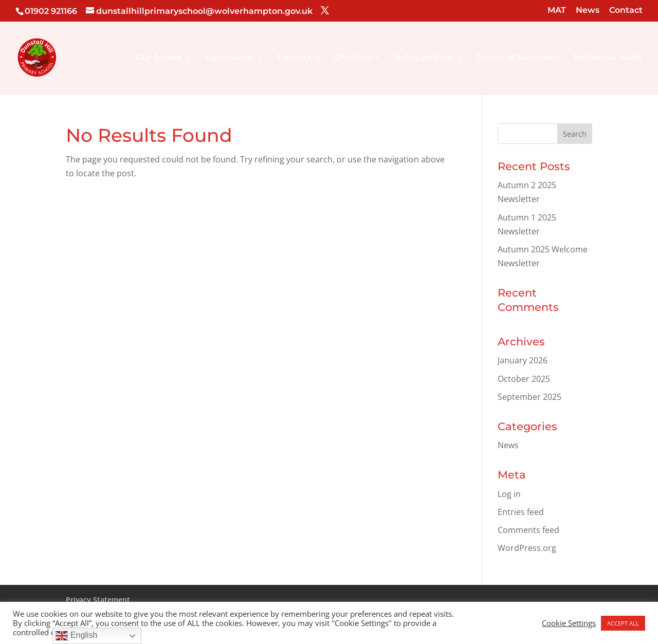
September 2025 (529, 397)
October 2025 (524, 379)
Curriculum (230, 58)
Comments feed (528, 530)
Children (353, 58)
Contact (626, 11)
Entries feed (521, 512)
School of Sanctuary (518, 58)
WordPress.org (527, 548)
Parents (294, 58)
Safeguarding (424, 58)
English (76, 636)
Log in (509, 494)
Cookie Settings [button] (569, 623)
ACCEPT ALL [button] (623, 623)
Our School (159, 58)
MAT (557, 11)
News (588, 11)
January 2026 (523, 360)
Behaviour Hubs (608, 58)
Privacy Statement (98, 600)
